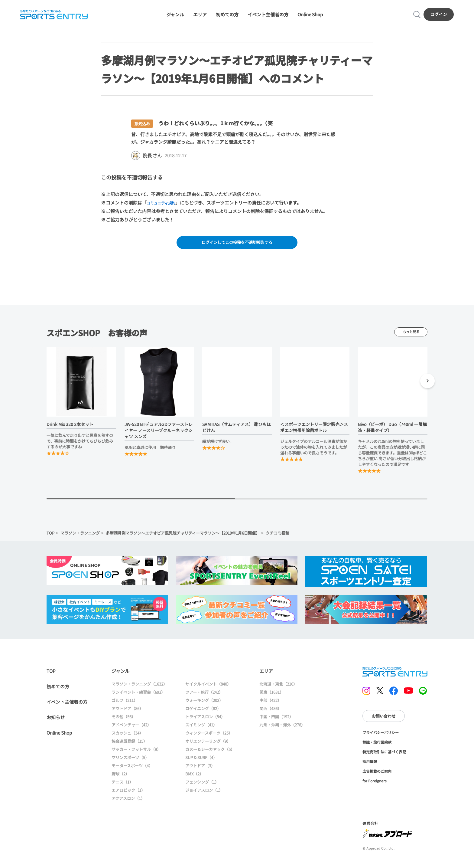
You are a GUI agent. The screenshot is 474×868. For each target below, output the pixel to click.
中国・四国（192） (276, 721)
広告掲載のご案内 (377, 776)
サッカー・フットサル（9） (136, 754)
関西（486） (270, 713)
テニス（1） (122, 786)
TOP (50, 538)
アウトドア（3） (200, 770)
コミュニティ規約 (165, 206)
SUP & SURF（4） (201, 762)
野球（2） (120, 778)
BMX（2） (194, 778)
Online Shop (310, 16)
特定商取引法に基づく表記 (384, 757)
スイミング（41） (201, 729)
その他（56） (123, 721)
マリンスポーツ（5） (130, 762)
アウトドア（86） (127, 713)
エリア (200, 16)
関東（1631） (271, 697)
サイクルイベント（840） (208, 688)
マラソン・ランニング (80, 538)
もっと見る (411, 336)
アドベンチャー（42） (131, 729)
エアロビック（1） (128, 795)
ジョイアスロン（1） (204, 795)
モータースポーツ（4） (132, 770)
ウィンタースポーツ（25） (209, 737)
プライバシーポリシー (381, 737)
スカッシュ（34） (127, 737)
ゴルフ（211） (125, 705)
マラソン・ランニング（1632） (139, 688)
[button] (427, 386)
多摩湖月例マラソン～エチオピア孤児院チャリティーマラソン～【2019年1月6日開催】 (183, 538)
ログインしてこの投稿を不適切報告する (237, 246)
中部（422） (270, 705)
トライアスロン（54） (205, 721)
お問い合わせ (384, 721)
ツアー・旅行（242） (204, 697)
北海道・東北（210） (278, 688)
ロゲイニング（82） (203, 713)
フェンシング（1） (202, 786)
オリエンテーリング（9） (208, 746)
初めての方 (227, 16)
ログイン (440, 15)
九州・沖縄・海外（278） (282, 729)
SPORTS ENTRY (53, 16)
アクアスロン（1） (128, 803)
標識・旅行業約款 (377, 747)
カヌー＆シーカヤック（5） (210, 754)
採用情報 (370, 766)
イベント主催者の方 (268, 16)
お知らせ (56, 722)
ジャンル (175, 16)
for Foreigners (375, 786)
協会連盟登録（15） (129, 746)
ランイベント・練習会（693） (138, 697)
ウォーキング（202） (204, 705)
